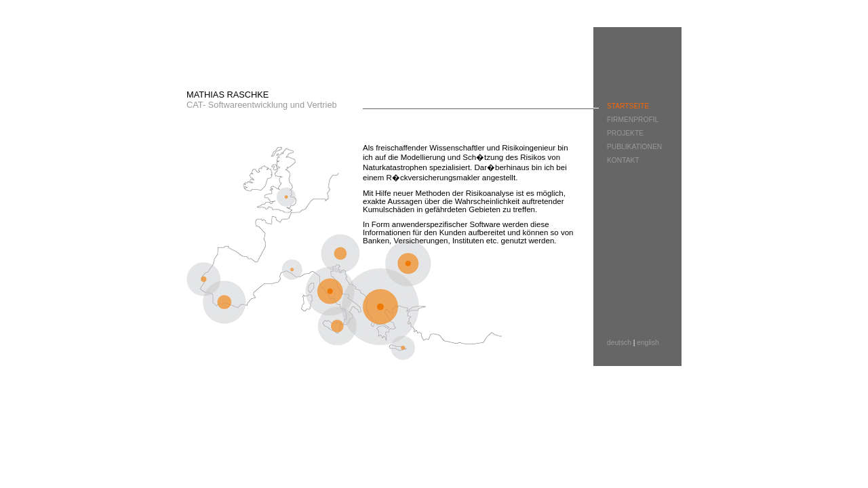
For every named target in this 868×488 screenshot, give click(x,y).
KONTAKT (623, 160)
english (648, 343)
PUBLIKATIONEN (634, 147)
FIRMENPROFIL (633, 120)
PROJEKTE (625, 133)
